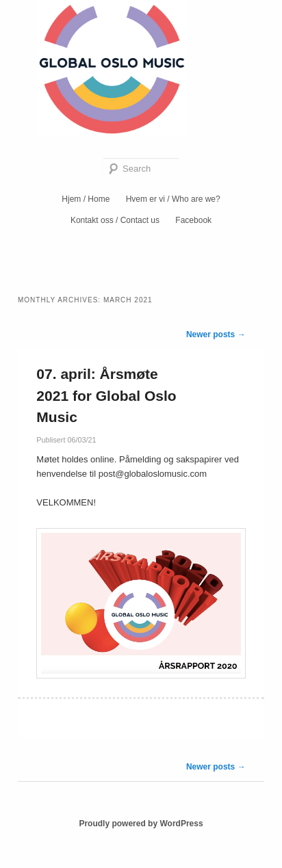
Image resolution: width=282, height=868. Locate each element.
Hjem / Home (86, 199)
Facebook (193, 220)
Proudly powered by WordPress (141, 824)
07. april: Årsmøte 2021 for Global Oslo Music (106, 395)
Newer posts (216, 334)
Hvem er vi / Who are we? (173, 199)
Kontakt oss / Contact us (115, 220)
